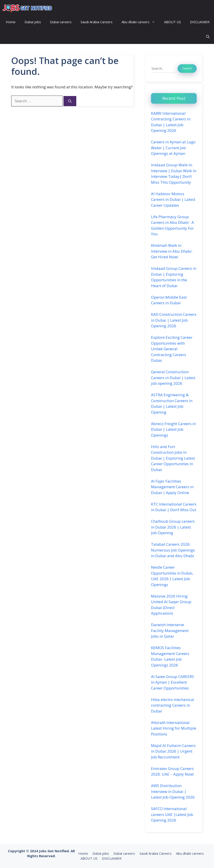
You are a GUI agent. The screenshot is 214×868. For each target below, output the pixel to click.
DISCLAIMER (200, 22)
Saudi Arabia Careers (97, 22)
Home (11, 22)
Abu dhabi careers (141, 22)
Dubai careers (61, 22)
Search (187, 68)
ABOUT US (172, 22)
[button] (208, 37)
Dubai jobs (33, 22)
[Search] (70, 101)
